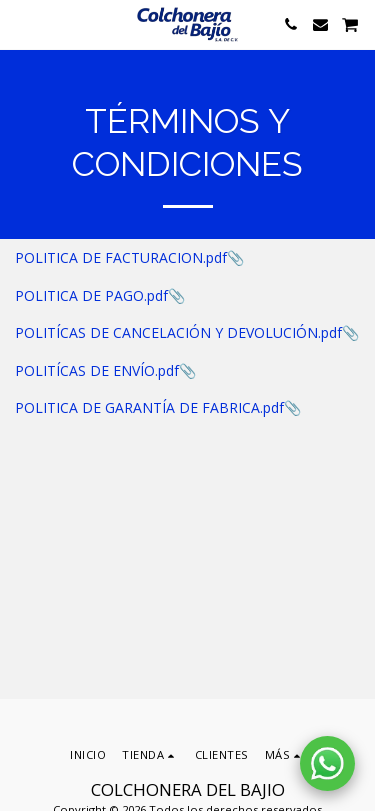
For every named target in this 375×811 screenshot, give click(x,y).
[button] (22, 23)
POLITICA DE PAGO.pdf (91, 295)
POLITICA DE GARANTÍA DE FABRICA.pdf (149, 407)
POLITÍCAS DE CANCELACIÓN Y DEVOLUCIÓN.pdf (178, 332)
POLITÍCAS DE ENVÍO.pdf (97, 370)
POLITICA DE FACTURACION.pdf (121, 257)
